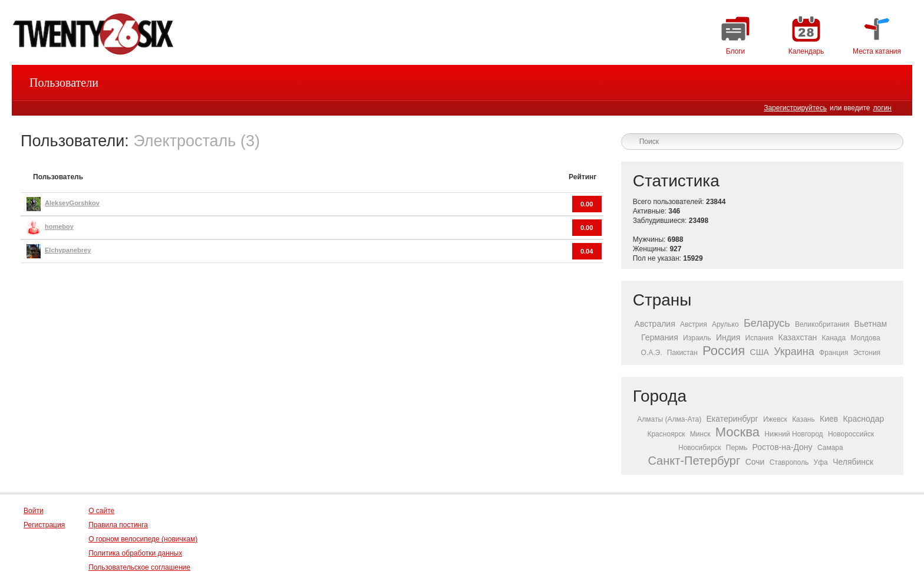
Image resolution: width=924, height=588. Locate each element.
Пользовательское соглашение (139, 567)
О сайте (101, 511)
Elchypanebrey (68, 250)
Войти (34, 511)
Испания (760, 338)
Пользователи (64, 83)
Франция (834, 353)
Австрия (694, 324)
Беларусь (767, 323)
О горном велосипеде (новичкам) (143, 539)
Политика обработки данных (135, 553)
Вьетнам (871, 324)
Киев (829, 419)
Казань (803, 419)
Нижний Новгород (793, 434)
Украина (794, 352)
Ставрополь (789, 462)
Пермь (737, 448)
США (760, 352)
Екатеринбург (732, 419)
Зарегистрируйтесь (795, 108)
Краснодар (864, 419)
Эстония (867, 353)
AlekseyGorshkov (72, 203)
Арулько (725, 324)
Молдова (866, 338)
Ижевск (775, 419)
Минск (700, 434)
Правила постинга (118, 525)
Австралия (655, 324)
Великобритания (822, 324)
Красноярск (666, 434)
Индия (728, 337)
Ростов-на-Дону (783, 447)
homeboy (59, 226)
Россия (724, 351)
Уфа (821, 462)
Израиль (697, 338)
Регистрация (44, 525)
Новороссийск (851, 434)
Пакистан (682, 353)
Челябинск (853, 462)
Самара (830, 448)
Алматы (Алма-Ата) (669, 419)
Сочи (755, 462)
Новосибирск (699, 448)
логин (882, 108)
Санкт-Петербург (694, 461)
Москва (737, 432)
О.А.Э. (652, 353)
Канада (834, 338)
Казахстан (798, 337)
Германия (660, 337)
